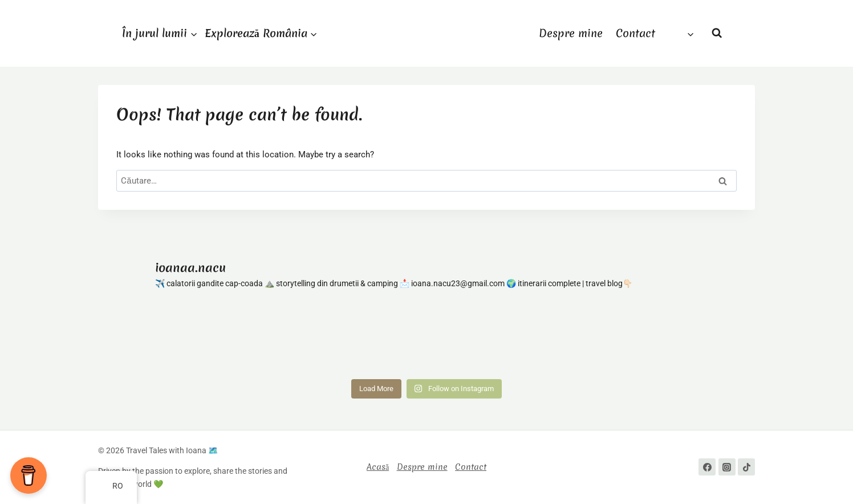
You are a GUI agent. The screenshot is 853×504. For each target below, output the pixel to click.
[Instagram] (727, 467)
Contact (635, 33)
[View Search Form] (717, 33)
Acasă (378, 467)
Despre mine (571, 33)
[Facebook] (707, 467)
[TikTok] (746, 467)
